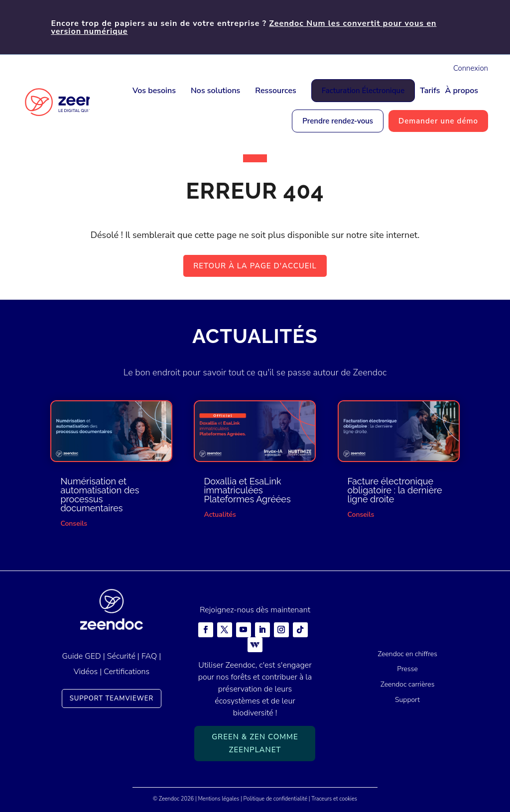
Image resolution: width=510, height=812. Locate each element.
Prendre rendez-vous (338, 121)
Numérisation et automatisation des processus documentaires (100, 495)
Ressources (275, 91)
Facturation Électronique (363, 91)
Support (407, 700)
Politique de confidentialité (275, 799)
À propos (461, 91)
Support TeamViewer (112, 698)
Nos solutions (215, 91)
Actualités (220, 515)
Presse (407, 669)
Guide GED (82, 656)
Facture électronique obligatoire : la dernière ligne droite (395, 490)
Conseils (74, 523)
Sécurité (121, 656)
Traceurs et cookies (334, 799)
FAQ (149, 656)
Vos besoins (154, 91)
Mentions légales (219, 799)
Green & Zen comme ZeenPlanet (255, 743)
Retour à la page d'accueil (255, 266)
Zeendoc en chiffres (407, 654)
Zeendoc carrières (408, 684)
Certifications (127, 672)
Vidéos (86, 672)
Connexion (471, 68)
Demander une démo (438, 121)
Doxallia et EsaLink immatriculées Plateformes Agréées (247, 490)
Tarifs (430, 91)
